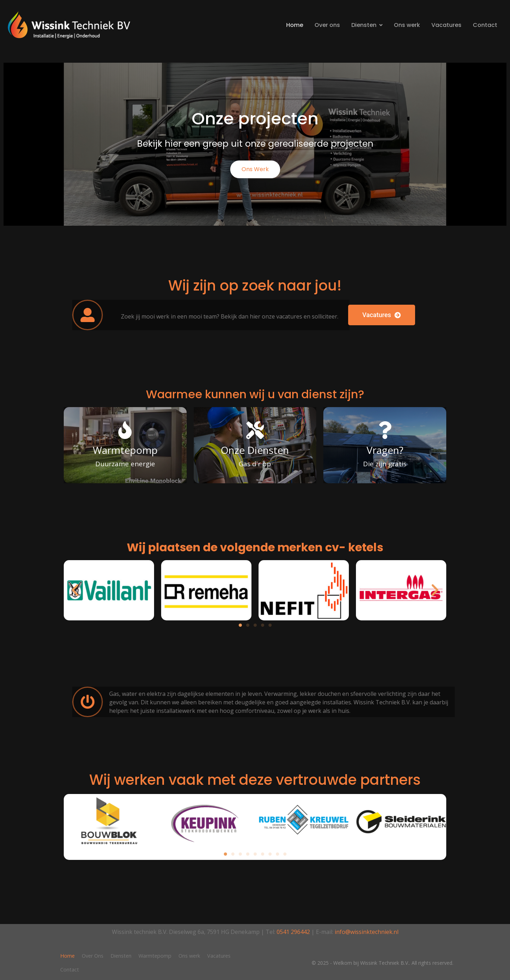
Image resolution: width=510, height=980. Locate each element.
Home (295, 25)
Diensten (367, 25)
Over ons (327, 25)
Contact (485, 25)
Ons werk (407, 25)
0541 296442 (293, 932)
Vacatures (446, 25)
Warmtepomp (155, 956)
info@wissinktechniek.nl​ (367, 932)
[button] (75, 590)
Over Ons (93, 956)
